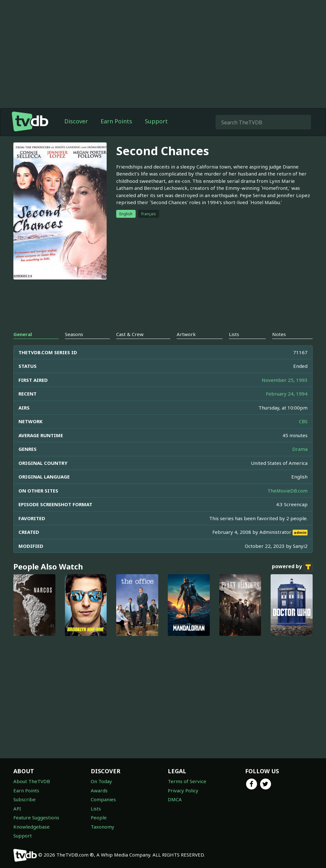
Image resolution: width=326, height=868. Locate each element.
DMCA (175, 799)
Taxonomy (103, 827)
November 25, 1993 (285, 380)
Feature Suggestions (36, 817)
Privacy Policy (183, 790)
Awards (99, 790)
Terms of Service (187, 781)
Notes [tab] (279, 334)
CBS (303, 421)
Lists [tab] (234, 334)
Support (156, 121)
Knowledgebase (32, 827)
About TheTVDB (32, 781)
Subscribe (25, 799)
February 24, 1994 (287, 394)
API (17, 809)
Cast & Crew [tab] (130, 334)
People (99, 817)
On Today (101, 781)
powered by (292, 567)
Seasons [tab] (74, 334)
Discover (76, 121)
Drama (300, 449)
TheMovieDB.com (287, 491)
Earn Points (116, 121)
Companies (103, 799)
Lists (96, 809)
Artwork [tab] (186, 334)
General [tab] (23, 334)
